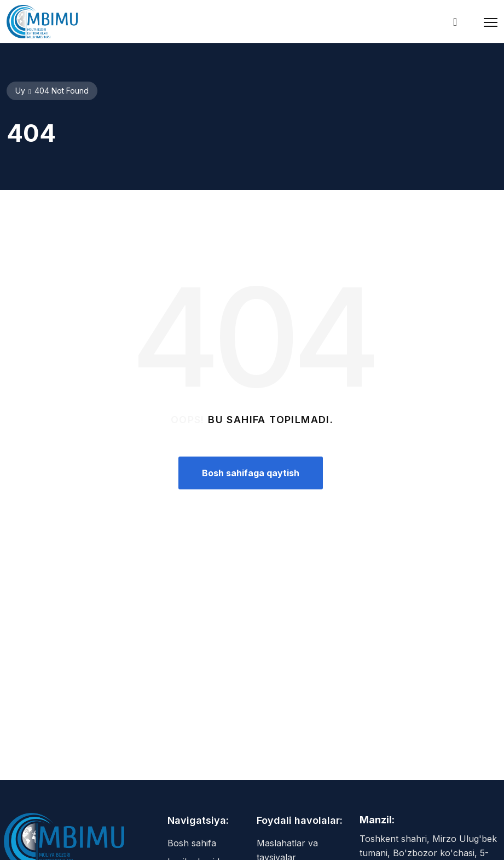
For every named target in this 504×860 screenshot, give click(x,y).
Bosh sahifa (192, 843)
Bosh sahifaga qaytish (251, 473)
